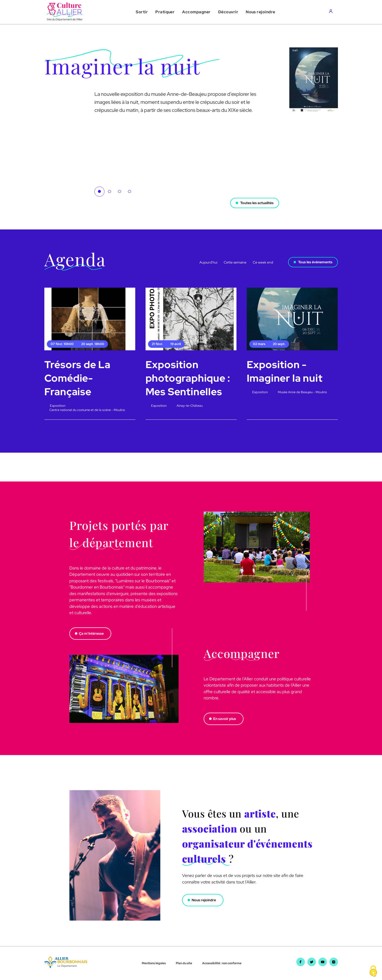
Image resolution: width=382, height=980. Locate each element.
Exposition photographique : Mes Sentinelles (188, 378)
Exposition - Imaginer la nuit (285, 371)
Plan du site (184, 963)
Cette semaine (235, 262)
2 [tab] (109, 192)
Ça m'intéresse (91, 633)
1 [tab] (99, 192)
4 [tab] (130, 192)
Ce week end (263, 262)
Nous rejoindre (204, 900)
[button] (142, 12)
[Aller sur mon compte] (332, 12)
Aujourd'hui (208, 262)
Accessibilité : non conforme (222, 963)
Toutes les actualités (257, 203)
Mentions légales (154, 963)
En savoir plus (225, 719)
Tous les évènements (315, 262)
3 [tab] (119, 192)
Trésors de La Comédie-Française (77, 378)
